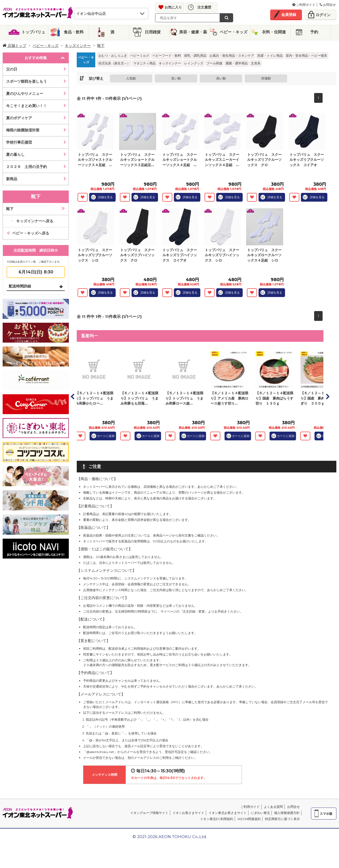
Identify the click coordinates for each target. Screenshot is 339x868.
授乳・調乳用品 (195, 56)
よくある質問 (273, 807)
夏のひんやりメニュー (25, 94)
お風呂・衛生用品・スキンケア (232, 56)
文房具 (256, 63)
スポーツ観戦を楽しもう (26, 81)
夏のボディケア (19, 118)
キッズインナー (78, 46)
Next (327, 396)
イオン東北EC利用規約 (217, 819)
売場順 (266, 78)
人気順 (131, 78)
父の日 (12, 69)
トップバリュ (33, 32)
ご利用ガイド (304, 5)
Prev (73, 396)
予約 (314, 32)
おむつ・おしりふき (113, 56)
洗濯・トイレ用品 (270, 56)
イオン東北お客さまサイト (228, 813)
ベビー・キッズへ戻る (31, 233)
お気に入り (173, 7)
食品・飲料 (74, 32)
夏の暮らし (15, 154)
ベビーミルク (140, 56)
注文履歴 (204, 7)
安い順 (176, 78)
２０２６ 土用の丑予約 (26, 167)
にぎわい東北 (260, 813)
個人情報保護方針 (287, 813)
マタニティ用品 (144, 63)
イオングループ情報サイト (149, 813)
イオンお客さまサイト (188, 813)
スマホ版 (326, 814)
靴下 (101, 46)
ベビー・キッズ (234, 32)
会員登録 (289, 15)
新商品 (12, 179)
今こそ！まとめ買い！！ (26, 106)
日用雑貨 (153, 32)
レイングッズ (194, 63)
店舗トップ (14, 46)
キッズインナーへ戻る (35, 221)
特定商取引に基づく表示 (282, 819)
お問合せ (328, 5)
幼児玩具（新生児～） (114, 63)
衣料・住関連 (274, 32)
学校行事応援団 (19, 142)
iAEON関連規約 (249, 819)
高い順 (221, 78)
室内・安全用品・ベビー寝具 (306, 56)
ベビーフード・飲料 (167, 56)
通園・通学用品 (237, 63)
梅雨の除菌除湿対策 (23, 130)
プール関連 (214, 63)
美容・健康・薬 (193, 32)
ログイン (323, 15)
